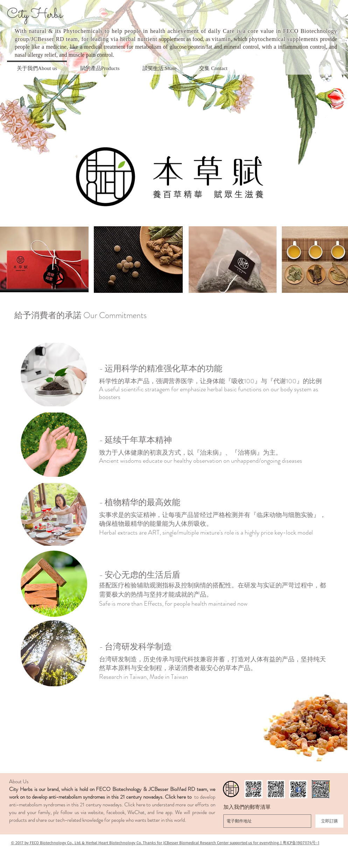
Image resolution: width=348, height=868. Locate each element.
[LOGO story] (231, 789)
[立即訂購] (329, 821)
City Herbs (35, 15)
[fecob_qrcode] (253, 789)
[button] (54, 375)
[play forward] (339, 260)
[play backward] (9, 260)
